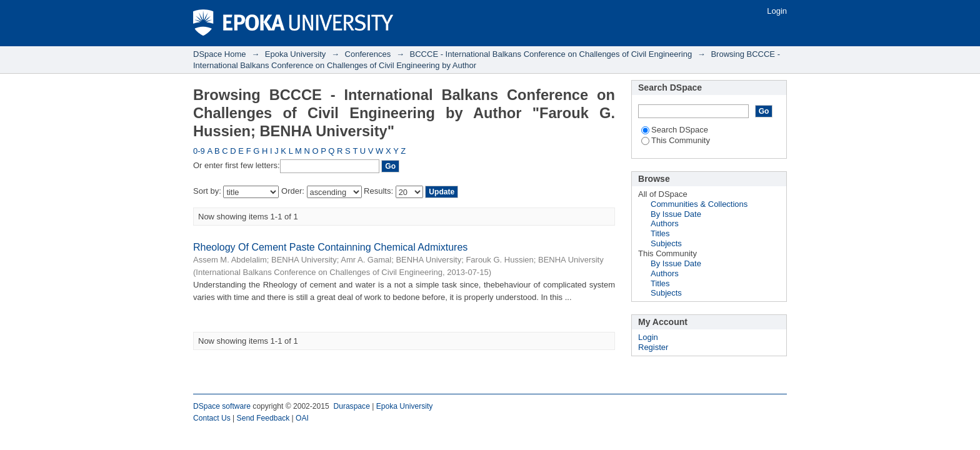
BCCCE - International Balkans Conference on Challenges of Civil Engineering (551, 54)
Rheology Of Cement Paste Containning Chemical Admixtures (330, 247)
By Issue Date (676, 214)
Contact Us (212, 418)
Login (777, 11)
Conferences (368, 54)
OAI (302, 418)
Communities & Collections (699, 204)
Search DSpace (675, 130)
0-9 (199, 151)
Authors (665, 223)
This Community (676, 140)
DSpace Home (220, 54)
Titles (660, 233)
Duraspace (351, 406)
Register (653, 347)
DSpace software (222, 406)
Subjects (666, 243)
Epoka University (296, 54)
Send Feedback (263, 418)
